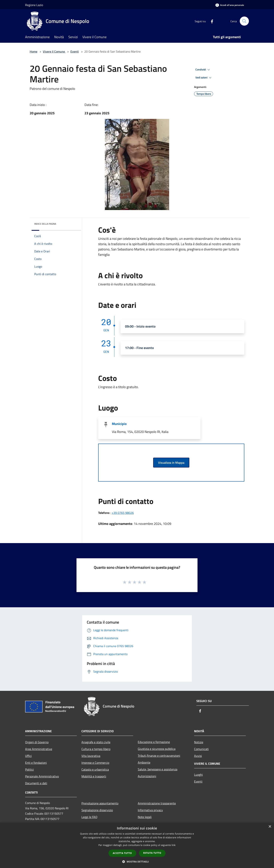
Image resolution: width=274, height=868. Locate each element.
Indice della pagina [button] (45, 224)
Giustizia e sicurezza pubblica (157, 749)
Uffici (28, 756)
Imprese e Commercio (95, 763)
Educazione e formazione (154, 742)
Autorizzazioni (147, 776)
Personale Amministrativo (42, 776)
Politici (29, 769)
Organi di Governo (37, 742)
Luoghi (198, 775)
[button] (137, 862)
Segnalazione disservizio (97, 810)
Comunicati (201, 749)
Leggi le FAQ (89, 817)
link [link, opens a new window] (174, 845)
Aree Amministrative (39, 749)
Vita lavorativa (91, 756)
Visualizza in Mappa (171, 463)
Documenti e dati (36, 783)
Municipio (119, 424)
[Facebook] (210, 21)
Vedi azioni (204, 78)
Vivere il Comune (54, 51)
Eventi (75, 51)
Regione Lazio (34, 5)
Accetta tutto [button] (122, 853)
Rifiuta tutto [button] (152, 853)
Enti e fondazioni (36, 763)
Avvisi (198, 756)
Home (33, 51)
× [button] (270, 827)
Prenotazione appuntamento (100, 803)
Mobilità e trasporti (94, 776)
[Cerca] (244, 21)
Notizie (199, 742)
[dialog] (137, 845)
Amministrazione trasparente (157, 803)
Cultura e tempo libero (96, 749)
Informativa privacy (150, 810)
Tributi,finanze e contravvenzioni (159, 756)
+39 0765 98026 (123, 513)
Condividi (203, 70)
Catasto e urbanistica (95, 769)
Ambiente (144, 762)
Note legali (145, 817)
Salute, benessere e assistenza (158, 769)
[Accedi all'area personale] (230, 5)
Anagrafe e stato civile (96, 742)
